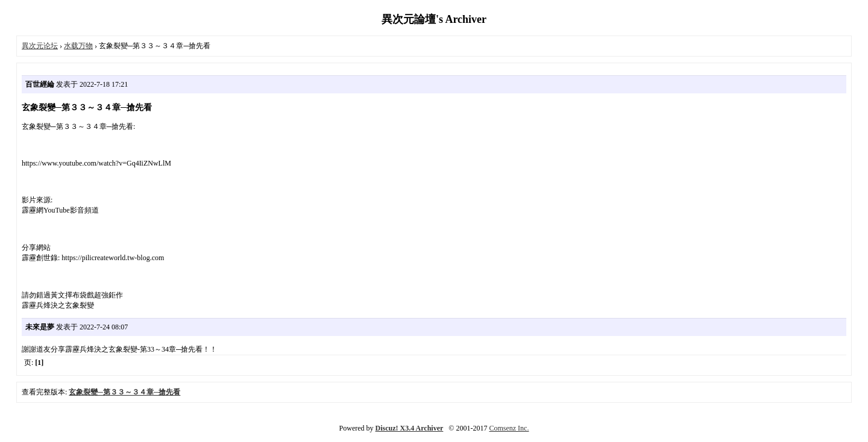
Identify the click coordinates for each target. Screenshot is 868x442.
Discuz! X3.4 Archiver (410, 428)
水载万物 (78, 46)
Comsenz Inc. (509, 428)
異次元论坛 (40, 46)
